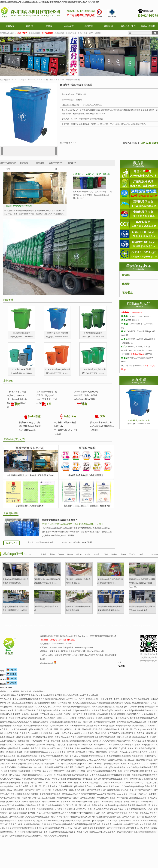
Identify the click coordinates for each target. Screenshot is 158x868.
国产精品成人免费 (22, 745)
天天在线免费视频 (117, 714)
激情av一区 (87, 821)
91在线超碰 (117, 824)
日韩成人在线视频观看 (62, 760)
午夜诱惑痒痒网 (10, 821)
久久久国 (29, 817)
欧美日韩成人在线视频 (86, 817)
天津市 (132, 554)
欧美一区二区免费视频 (128, 771)
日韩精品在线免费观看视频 (75, 824)
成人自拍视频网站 (42, 703)
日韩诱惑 (81, 752)
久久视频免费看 (46, 733)
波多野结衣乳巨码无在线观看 (102, 726)
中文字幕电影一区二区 (103, 828)
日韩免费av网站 (62, 756)
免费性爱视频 (24, 741)
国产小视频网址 (117, 710)
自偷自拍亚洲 (55, 722)
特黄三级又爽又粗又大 (127, 737)
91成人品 (129, 710)
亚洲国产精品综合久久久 (93, 783)
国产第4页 (97, 741)
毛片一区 (140, 817)
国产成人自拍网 (58, 699)
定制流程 (40, 163)
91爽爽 (141, 771)
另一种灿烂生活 (86, 779)
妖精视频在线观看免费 (13, 726)
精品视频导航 (122, 707)
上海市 (141, 554)
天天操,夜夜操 (98, 707)
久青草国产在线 (54, 748)
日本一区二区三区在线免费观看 (20, 703)
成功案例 (89, 26)
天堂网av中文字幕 (46, 756)
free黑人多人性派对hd (10, 771)
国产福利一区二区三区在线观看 (44, 783)
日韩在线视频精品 (44, 809)
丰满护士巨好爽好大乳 (123, 699)
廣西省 (52, 554)
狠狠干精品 (67, 710)
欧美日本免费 (69, 817)
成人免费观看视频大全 (19, 813)
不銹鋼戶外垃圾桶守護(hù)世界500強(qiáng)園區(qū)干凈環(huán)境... (142, 583)
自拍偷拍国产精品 (131, 824)
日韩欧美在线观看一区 (35, 805)
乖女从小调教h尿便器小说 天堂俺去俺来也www (34, 779)
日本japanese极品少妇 (82, 710)
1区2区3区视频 (30, 752)
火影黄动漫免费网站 (18, 836)
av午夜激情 (122, 764)
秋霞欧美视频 (98, 805)
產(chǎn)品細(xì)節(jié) (8, 164)
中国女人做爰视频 (20, 699)
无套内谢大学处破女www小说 (127, 802)
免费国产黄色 (130, 733)
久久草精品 (126, 756)
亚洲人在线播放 (23, 783)
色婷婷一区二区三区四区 (89, 699)
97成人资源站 (146, 824)
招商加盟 (137, 625)
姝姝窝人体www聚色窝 (124, 745)
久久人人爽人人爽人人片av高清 (48, 707)
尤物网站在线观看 (35, 718)
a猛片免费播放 (111, 805)
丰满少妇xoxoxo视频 (54, 714)
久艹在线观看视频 (81, 775)
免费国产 (154, 764)
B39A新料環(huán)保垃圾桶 (81, 542)
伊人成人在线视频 (80, 703)
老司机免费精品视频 (83, 748)
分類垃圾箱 (83, 33)
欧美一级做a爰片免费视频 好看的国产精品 (106, 809)
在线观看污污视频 (9, 767)
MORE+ (155, 554)
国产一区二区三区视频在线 (70, 783)
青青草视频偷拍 (114, 756)
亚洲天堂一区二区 (52, 764)
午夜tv (55, 794)
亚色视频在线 (148, 741)
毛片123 (89, 828)
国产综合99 (72, 752)
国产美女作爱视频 (13, 798)
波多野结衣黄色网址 (20, 729)
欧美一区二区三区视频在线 (141, 790)
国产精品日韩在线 (145, 760)
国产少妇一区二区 (44, 790)
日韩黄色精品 (85, 707)
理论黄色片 (153, 805)
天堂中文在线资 (141, 752)
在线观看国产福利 (65, 775)
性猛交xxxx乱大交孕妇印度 (103, 794)
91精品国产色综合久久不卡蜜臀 (99, 790)
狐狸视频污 (150, 707)
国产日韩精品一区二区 (19, 775)
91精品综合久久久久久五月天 (20, 722)
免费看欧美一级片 (39, 748)
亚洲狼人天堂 (95, 832)
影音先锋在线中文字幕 (53, 821)
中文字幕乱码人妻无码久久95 (126, 828)
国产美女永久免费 (17, 809)
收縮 (120, 662)
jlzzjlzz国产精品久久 (112, 748)
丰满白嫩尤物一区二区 (91, 813)
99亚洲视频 (27, 798)
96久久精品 (137, 741)
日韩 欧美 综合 (76, 722)
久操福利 (26, 714)
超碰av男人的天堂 (77, 790)
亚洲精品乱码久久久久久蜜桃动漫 (66, 813)
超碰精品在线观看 (139, 798)
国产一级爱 (106, 813)
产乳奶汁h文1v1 (45, 760)
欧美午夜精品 (72, 699)
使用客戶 (72, 163)
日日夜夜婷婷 (127, 786)
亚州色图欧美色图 (143, 748)
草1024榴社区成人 (85, 745)
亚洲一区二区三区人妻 (130, 729)
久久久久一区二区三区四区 (93, 764)
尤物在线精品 (77, 802)
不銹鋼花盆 (59, 33)
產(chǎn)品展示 (34, 80)
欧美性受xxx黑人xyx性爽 (129, 821)
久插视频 (11, 783)
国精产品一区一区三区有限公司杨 (56, 802)
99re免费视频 (79, 760)
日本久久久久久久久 (99, 775)
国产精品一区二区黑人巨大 (53, 729)
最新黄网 (5, 809)
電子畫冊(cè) (148, 625)
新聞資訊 (109, 26)
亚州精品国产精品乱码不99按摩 (106, 729)
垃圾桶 (30, 26)
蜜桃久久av (144, 813)
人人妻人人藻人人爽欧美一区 (98, 760)
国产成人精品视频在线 (137, 722)
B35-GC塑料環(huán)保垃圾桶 (57, 369)
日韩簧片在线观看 (149, 821)
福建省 (114, 554)
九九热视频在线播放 (30, 794)
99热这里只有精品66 (141, 703)
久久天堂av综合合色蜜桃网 (79, 794)
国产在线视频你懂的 (68, 771)
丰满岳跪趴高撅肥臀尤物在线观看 (59, 767)
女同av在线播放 (14, 802)
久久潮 (43, 824)
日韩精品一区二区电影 (109, 752)
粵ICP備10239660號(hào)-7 (105, 636)
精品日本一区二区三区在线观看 (79, 729)
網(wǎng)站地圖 (47, 663)
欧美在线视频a (100, 779)
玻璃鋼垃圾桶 (70, 625)
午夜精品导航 (6, 699)
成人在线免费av (80, 809)
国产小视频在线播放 (16, 805)
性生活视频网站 (103, 817)
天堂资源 (41, 710)
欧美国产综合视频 (124, 726)
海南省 (61, 554)
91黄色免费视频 (132, 809)
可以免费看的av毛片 (64, 828)
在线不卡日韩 (83, 832)
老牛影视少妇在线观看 (140, 718)
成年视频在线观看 (42, 817)
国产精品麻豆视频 (17, 817)
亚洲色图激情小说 (92, 714)
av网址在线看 (147, 714)
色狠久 (138, 745)
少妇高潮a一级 (92, 752)
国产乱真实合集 (129, 817)
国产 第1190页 (137, 783)
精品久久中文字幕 (50, 771)
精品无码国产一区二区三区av (56, 718)
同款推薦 (24, 163)
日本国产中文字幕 (120, 813)
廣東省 (43, 554)
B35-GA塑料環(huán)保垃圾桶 (93, 369)
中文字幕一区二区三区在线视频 (91, 771)
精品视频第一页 (10, 832)
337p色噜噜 (98, 748)
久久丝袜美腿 (70, 832)
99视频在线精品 (36, 775)
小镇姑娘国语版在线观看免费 (30, 832)
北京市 (123, 554)
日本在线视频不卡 (66, 786)
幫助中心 (114, 625)
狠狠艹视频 (116, 817)
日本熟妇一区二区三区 (73, 714)
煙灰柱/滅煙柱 (95, 33)
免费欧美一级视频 (145, 733)
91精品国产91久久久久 (28, 760)
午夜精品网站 (11, 741)
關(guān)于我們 (128, 26)
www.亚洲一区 (50, 775)
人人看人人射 (60, 745)
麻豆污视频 (56, 741)
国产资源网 (35, 729)
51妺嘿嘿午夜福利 (136, 707)
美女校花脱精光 (99, 756)
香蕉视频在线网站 (30, 756)
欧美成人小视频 (146, 809)
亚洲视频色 (81, 718)
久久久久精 (134, 813)
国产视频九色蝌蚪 (71, 707)
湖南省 (70, 554)
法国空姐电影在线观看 (31, 802)
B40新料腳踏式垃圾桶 (93, 333)
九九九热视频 (52, 786)
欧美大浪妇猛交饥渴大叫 (33, 764)
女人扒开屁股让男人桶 (79, 726)
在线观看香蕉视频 (139, 775)
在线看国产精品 (94, 824)
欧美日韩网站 (57, 817)
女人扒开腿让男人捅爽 (63, 809)
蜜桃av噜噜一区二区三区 (24, 790)
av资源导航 (61, 798)
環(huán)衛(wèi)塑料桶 (71, 80)
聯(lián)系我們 (148, 26)
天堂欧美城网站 (85, 741)
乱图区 (98, 802)
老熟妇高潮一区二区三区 (31, 771)
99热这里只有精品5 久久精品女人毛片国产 (36, 828)
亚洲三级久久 (128, 748)
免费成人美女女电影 (71, 733)
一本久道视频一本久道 (40, 741)
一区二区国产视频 (110, 821)
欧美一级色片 (73, 798)
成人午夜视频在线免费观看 (67, 779)
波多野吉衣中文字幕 (12, 714)
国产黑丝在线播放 (88, 798)
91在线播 (34, 733)
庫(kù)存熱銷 (71, 33)
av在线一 (57, 733)
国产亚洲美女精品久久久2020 (117, 783)
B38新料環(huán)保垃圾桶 (57, 333)
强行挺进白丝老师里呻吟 (43, 737)
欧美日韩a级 (132, 767)
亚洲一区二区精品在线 (53, 832)
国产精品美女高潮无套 (71, 764)
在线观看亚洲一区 (139, 756)
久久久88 (9, 779)
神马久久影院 (108, 802)
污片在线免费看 (22, 786)
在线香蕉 (104, 714)
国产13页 (4, 824)
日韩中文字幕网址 (24, 737)
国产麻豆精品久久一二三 (11, 756)
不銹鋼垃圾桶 (34, 33)
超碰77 (106, 767)
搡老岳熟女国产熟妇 (84, 786)
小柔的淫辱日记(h (121, 718)
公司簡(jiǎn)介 (102, 625)
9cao (144, 745)
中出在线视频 (11, 760)
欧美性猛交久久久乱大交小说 (30, 821)
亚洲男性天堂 (15, 748)
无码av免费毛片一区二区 (113, 832)
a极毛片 (10, 786)
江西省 (105, 554)
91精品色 (26, 748)
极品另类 (11, 737)
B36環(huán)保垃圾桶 (21, 333)
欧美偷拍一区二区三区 (97, 718)
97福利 (65, 722)
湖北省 (79, 554)
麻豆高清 (149, 771)
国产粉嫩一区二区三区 (103, 745)
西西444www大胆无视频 (61, 703)
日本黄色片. (25, 733)
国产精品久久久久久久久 (138, 764)
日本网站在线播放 (25, 767)
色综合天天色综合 (54, 824)
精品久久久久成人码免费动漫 (56, 836)
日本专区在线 (101, 733)
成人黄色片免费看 (60, 790)
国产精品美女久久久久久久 (144, 726)
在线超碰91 (39, 767)
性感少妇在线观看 (69, 741)
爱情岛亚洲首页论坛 (18, 718)
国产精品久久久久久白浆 (40, 699)
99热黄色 (153, 752)
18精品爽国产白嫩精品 (106, 798)
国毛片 (111, 775)
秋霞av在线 (88, 722)
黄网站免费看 (111, 771)
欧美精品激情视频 (15, 752)
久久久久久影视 (87, 733)
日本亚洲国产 (80, 767)
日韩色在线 (110, 707)
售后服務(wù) (125, 625)
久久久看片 (107, 824)
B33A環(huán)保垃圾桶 (21, 369)
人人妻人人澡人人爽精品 (74, 737)
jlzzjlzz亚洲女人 (124, 798)
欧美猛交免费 (107, 699)
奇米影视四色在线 (133, 714)
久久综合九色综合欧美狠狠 (101, 703)
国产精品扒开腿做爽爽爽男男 (36, 726)
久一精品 (62, 794)
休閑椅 (49, 26)
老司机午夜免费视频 (73, 821)
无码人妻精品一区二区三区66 (124, 760)
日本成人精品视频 (53, 710)
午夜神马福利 (45, 794)
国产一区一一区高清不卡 (25, 710)
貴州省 (88, 554)
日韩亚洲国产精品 (123, 741)
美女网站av (8, 790)
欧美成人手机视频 (95, 767)
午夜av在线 (15, 794)
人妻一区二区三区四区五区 (44, 798)
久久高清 (97, 821)
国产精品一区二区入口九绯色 (78, 805)
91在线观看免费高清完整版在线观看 (101, 737)
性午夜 (110, 718)
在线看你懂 (72, 745)
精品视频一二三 (37, 714)
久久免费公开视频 (11, 733)
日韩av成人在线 (126, 752)
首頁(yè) (10, 26)
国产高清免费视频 (118, 767)
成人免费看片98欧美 (101, 710)
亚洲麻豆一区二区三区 (138, 794)
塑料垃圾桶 (55, 80)
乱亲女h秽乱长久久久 (122, 703)
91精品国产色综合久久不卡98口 (107, 786)
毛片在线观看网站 (35, 836)
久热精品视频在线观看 (148, 767)
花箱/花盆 (69, 26)
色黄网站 (138, 786)
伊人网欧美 (122, 722)
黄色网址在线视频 (121, 790)
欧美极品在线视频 (115, 779)
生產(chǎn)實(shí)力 (56, 164)
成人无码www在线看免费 (80, 756)
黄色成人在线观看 (41, 722)
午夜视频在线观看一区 (144, 699)
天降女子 (58, 737)
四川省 (97, 554)
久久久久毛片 (108, 741)
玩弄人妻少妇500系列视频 (42, 745)
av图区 (72, 718)
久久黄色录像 (68, 748)
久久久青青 (31, 809)
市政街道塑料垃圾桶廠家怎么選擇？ (60, 520)
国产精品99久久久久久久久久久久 (52, 752)
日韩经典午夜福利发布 (55, 805)
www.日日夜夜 (121, 794)
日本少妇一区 (79, 828)
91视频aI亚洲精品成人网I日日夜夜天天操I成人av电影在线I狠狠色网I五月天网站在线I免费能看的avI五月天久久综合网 (50, 2)
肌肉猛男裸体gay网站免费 (105, 722)
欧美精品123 (111, 764)
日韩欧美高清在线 (123, 775)
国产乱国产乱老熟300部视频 (136, 832)
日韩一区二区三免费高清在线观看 (20, 707)
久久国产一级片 (16, 824)
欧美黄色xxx (5, 729)
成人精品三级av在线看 (59, 726)
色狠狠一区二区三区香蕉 (40, 813)
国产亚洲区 (89, 802)
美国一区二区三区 (37, 786)
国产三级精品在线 (115, 733)
